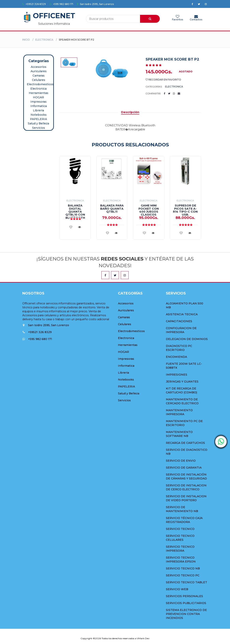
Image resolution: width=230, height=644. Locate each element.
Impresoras (38, 102)
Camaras (39, 76)
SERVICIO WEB (177, 589)
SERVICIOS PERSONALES (184, 596)
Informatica (39, 106)
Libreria (38, 110)
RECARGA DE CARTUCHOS (185, 443)
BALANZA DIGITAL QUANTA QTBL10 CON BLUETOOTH (75, 212)
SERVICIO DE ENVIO (181, 461)
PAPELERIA (38, 119)
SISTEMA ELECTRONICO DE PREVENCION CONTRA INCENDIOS (186, 614)
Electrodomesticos (40, 84)
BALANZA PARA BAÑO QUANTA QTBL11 (112, 209)
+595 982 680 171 (61, 4)
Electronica (44, 40)
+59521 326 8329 (34, 4)
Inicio (26, 40)
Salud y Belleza (38, 123)
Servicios (39, 128)
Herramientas (39, 93)
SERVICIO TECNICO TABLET (187, 582)
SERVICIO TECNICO (180, 529)
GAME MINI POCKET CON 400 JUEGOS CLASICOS (149, 210)
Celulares (39, 80)
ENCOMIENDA (176, 357)
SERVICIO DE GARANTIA (184, 468)
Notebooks (39, 115)
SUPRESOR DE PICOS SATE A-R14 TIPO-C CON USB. (185, 210)
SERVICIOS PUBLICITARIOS (186, 603)
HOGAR (38, 97)
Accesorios (39, 67)
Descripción (130, 112)
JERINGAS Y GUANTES (182, 382)
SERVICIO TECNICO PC (183, 575)
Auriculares (39, 71)
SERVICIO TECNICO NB (183, 568)
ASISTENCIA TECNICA (182, 314)
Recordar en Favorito (163, 80)
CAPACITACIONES (179, 321)
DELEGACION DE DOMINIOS (187, 339)
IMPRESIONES (177, 375)
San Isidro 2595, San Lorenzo (95, 4)
